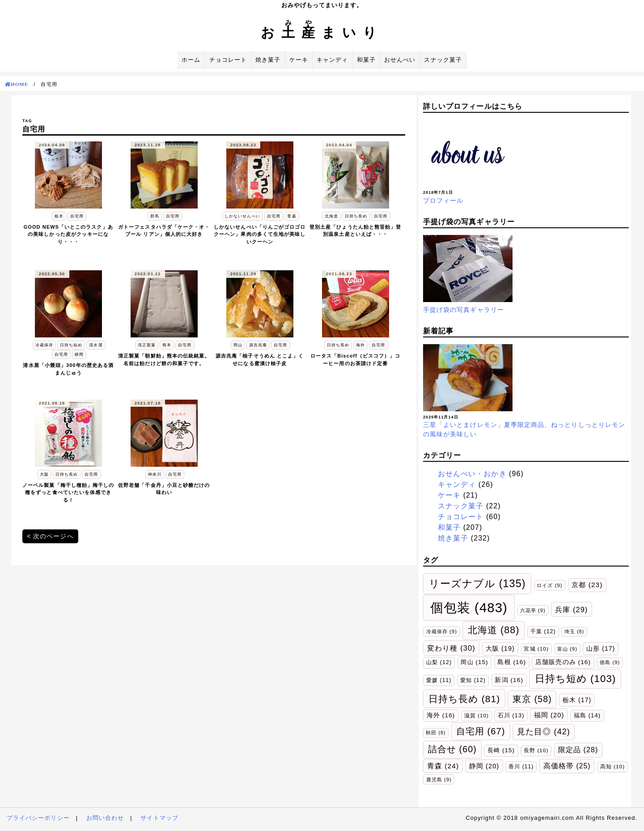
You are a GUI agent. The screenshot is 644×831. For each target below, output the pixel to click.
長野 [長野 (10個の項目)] (536, 750)
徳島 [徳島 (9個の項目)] (610, 662)
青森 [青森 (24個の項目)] (443, 766)
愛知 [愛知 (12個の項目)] (473, 680)
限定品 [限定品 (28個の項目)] (578, 750)
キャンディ (332, 60)
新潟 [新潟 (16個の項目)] (509, 680)
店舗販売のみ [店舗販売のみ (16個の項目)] (563, 662)
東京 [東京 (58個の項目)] (532, 699)
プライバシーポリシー (38, 818)
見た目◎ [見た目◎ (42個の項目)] (544, 732)
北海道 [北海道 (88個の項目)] (494, 630)
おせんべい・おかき (472, 474)
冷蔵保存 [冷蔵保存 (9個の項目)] (442, 631)
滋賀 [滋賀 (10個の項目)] (477, 715)
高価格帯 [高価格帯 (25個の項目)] (567, 766)
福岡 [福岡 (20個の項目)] (549, 715)
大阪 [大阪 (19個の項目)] (500, 648)
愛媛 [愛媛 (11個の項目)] (439, 680)
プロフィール (443, 200)
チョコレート (228, 60)
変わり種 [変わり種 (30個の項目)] (451, 648)
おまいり (322, 32)
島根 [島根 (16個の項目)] (512, 662)
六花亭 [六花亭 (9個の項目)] (533, 610)
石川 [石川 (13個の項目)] (511, 715)
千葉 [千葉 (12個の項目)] (543, 631)
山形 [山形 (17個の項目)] (601, 648)
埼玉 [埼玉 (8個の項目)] (574, 631)
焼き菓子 (268, 60)
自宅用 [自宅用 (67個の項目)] (481, 731)
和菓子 (366, 60)
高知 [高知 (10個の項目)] (612, 766)
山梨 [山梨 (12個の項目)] (439, 662)
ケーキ (299, 60)
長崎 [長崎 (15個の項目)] (501, 750)
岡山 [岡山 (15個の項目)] (474, 662)
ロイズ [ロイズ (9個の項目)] (549, 585)
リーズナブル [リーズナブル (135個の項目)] (477, 584)
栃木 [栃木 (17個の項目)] (577, 700)
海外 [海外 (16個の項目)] (441, 715)
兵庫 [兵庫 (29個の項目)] (571, 609)
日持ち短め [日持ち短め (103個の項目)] (576, 679)
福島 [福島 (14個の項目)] (587, 715)
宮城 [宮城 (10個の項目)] (536, 649)
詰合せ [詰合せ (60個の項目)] (452, 749)
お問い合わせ (105, 818)
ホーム (191, 60)
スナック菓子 (443, 60)
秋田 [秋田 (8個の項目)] (436, 733)
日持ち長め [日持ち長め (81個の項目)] (464, 699)
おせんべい (400, 60)
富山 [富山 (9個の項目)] (567, 649)
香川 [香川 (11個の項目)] (521, 767)
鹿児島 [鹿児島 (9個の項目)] (439, 780)
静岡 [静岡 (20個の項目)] (484, 766)
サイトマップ (159, 818)
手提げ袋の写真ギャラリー (464, 310)
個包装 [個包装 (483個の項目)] (469, 607)
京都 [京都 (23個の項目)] (587, 585)
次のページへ (53, 536)
